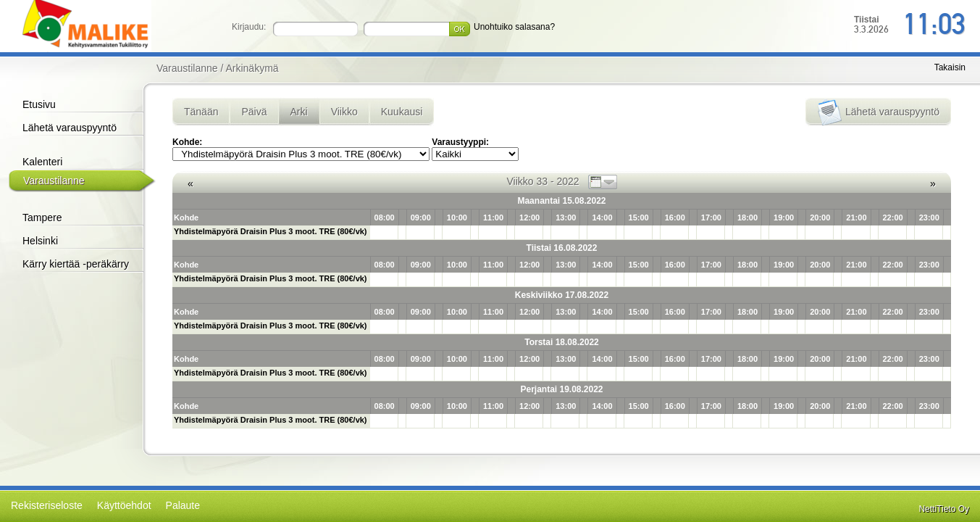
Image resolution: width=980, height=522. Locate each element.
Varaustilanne (54, 181)
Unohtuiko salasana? (514, 27)
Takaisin (950, 67)
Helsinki (40, 241)
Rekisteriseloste (47, 505)
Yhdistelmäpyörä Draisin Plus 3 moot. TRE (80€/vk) (271, 231)
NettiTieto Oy (944, 509)
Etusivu (39, 104)
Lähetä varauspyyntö (70, 128)
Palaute (183, 505)
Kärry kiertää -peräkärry (76, 264)
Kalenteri (42, 162)
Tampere (42, 217)
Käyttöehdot (124, 505)
